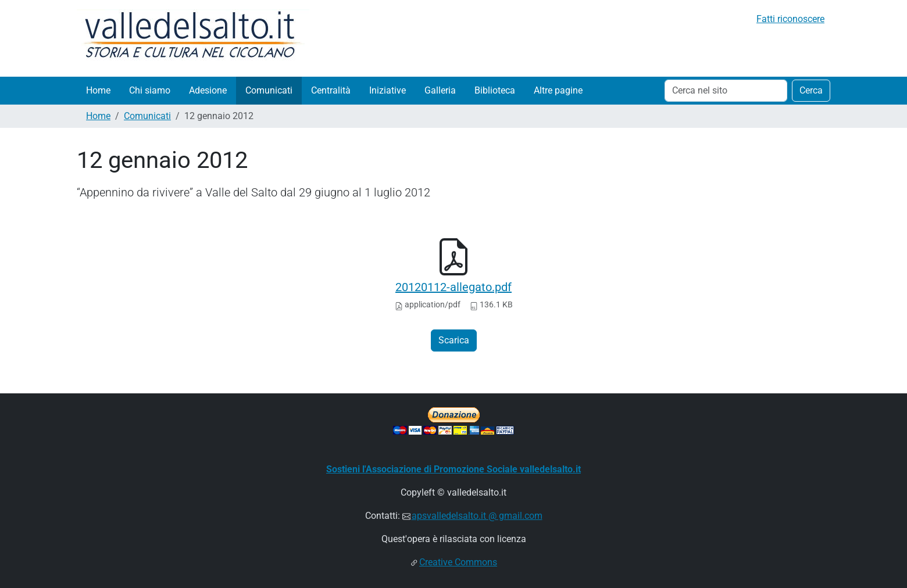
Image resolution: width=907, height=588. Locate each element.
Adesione (208, 90)
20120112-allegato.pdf (454, 287)
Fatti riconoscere (790, 19)
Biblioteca (495, 90)
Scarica (454, 340)
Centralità (331, 90)
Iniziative (388, 90)
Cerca (811, 90)
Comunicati (269, 90)
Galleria (440, 90)
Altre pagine (558, 90)
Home (98, 90)
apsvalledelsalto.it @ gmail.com (477, 516)
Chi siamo (150, 90)
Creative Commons (458, 562)
